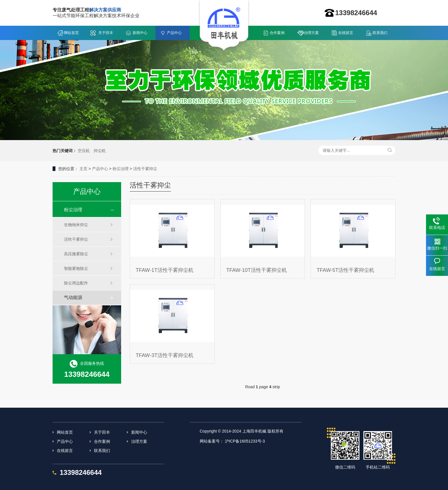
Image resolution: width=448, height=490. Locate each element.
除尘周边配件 (76, 283)
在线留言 (346, 33)
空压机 (84, 151)
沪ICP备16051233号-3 (245, 441)
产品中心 (174, 33)
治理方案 (311, 33)
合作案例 (277, 33)
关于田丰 (106, 33)
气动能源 (73, 297)
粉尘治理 (121, 169)
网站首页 (71, 33)
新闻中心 (140, 33)
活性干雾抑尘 (145, 169)
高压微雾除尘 (76, 254)
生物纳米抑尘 (76, 225)
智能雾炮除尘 (76, 268)
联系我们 (380, 33)
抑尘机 (100, 151)
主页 (83, 169)
